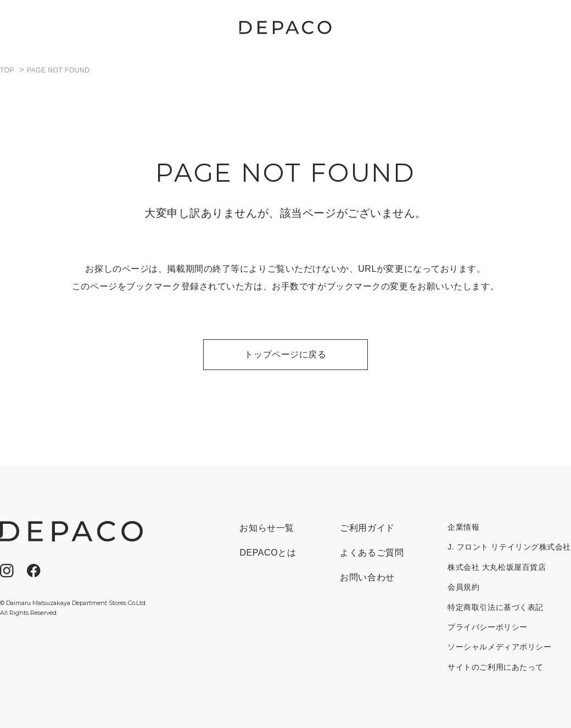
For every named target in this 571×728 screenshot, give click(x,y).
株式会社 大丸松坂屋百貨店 (497, 567)
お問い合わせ (367, 577)
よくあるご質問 (372, 553)
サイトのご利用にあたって (496, 667)
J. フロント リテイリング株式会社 (509, 547)
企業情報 (463, 527)
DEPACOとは (268, 553)
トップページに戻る (285, 354)
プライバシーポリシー (488, 627)
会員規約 (463, 587)
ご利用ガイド (367, 528)
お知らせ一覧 (267, 528)
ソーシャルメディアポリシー (499, 647)
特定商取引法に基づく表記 (496, 607)
